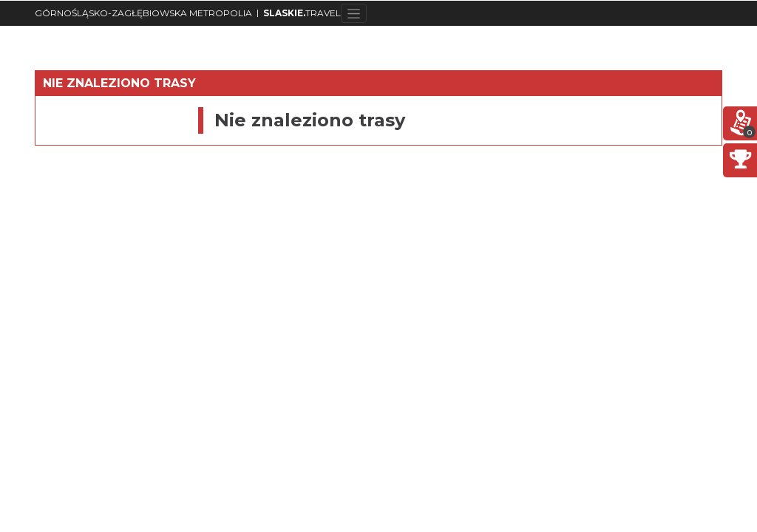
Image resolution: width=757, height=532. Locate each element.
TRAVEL (302, 13)
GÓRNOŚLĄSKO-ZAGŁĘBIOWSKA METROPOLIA (143, 13)
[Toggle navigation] (354, 13)
